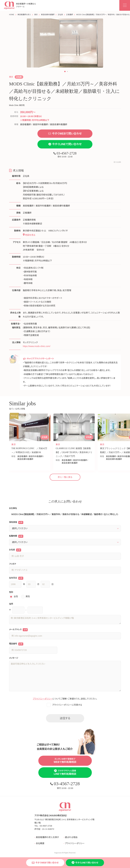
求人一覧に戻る (65, 477)
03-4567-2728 (65, 153)
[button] (65, 71)
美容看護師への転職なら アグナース (20, 5)
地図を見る (29, 235)
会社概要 (40, 843)
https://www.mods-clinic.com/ (37, 346)
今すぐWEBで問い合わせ (65, 134)
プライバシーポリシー (43, 699)
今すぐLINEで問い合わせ (65, 144)
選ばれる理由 (71, 837)
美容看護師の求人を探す (47, 837)
